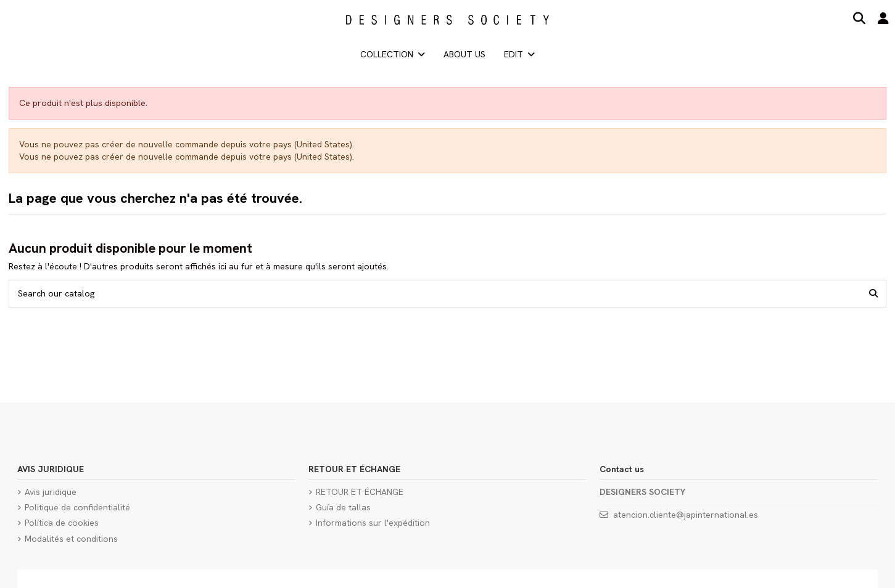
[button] (519, 54)
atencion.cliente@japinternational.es (686, 515)
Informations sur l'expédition (373, 523)
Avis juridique (51, 492)
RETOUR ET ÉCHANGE (360, 492)
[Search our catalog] (873, 294)
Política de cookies (62, 523)
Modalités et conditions (71, 539)
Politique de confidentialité (77, 507)
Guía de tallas (343, 507)
